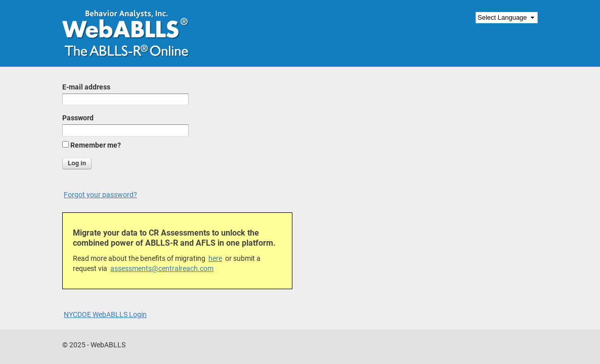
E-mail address (86, 87)
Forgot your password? (100, 195)
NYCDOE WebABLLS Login (105, 314)
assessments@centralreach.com (162, 268)
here (215, 258)
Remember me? (96, 145)
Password (78, 118)
